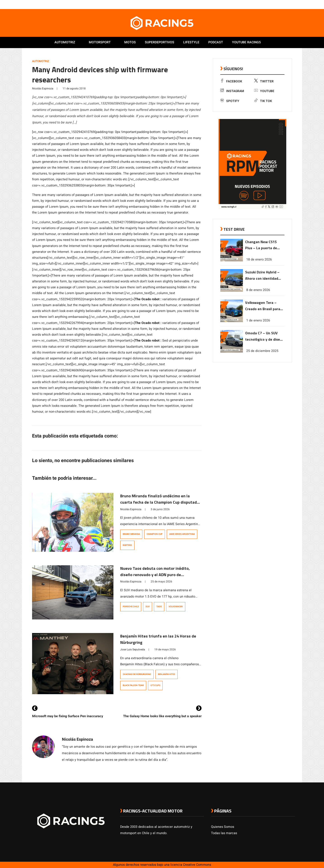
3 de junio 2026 (160, 509)
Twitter (264, 81)
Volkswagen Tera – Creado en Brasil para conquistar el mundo (263, 306)
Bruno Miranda (131, 534)
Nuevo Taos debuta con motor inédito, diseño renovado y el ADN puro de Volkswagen (155, 575)
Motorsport (100, 42)
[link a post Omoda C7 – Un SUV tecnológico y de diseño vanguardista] (232, 352)
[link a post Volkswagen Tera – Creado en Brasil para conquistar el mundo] (232, 321)
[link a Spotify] (288, 4)
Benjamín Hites (167, 674)
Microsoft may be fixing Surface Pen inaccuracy (68, 716)
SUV (148, 607)
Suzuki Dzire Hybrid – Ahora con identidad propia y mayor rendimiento (262, 276)
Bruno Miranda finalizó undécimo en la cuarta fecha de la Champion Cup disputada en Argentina (160, 502)
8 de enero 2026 (258, 290)
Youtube (264, 91)
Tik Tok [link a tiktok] (263, 101)
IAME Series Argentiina (182, 534)
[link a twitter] (275, 4)
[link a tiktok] (293, 4)
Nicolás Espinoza (43, 88)
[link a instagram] (279, 4)
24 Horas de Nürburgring (137, 674)
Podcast (216, 42)
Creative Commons (197, 865)
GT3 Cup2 (155, 685)
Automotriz (65, 42)
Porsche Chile (131, 607)
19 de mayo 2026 (165, 649)
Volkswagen (176, 607)
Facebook (231, 81)
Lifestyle (191, 42)
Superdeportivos (160, 42)
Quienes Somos (223, 827)
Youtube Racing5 (246, 42)
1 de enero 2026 (258, 320)
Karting (127, 545)
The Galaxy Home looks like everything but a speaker (162, 716)
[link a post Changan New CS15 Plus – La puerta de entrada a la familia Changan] (232, 260)
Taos (159, 607)
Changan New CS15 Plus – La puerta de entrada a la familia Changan (261, 245)
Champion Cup (155, 534)
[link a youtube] (284, 4)
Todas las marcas (224, 833)
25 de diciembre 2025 (262, 351)
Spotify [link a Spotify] (230, 101)
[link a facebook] (270, 4)
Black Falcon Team (133, 685)
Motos (130, 42)
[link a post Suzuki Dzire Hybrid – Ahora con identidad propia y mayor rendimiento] (232, 291)
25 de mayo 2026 (161, 582)
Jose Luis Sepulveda (133, 649)
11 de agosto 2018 (74, 88)
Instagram (232, 91)
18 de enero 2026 (259, 259)
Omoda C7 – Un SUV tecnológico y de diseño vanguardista (265, 336)
